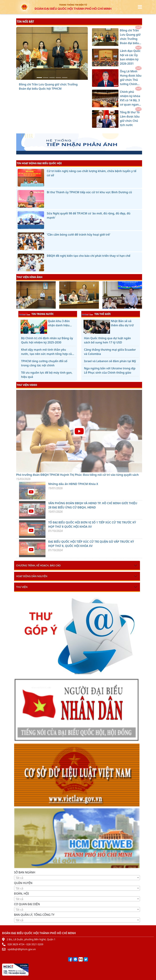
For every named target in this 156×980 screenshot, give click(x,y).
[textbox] (77, 878)
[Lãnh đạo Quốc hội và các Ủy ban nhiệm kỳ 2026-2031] (46, 78)
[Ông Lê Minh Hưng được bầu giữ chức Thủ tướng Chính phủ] (52, 78)
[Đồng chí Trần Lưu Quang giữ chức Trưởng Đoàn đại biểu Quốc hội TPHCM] (39, 78)
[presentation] (18, 295)
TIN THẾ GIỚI (96, 314)
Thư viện (22, 587)
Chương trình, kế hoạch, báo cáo (38, 565)
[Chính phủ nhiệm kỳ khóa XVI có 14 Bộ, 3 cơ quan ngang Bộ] (58, 78)
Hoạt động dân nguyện (32, 576)
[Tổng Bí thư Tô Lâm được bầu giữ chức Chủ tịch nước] (65, 78)
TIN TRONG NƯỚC (36, 314)
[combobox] (77, 878)
